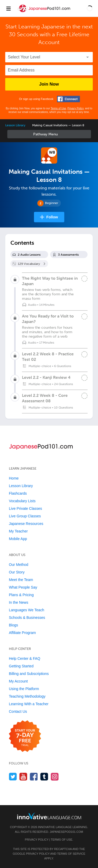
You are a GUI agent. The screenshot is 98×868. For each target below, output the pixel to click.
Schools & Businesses (27, 618)
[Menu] (8, 8)
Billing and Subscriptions (29, 674)
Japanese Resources (26, 524)
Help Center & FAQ (25, 659)
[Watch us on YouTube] (23, 777)
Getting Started (21, 666)
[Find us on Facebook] (34, 777)
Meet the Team (21, 580)
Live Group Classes (25, 516)
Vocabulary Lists (22, 501)
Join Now (49, 84)
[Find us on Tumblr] (44, 777)
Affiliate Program (22, 633)
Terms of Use (58, 108)
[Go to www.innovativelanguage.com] (49, 816)
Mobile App (18, 539)
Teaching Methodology (27, 696)
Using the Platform (24, 689)
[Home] (44, 12)
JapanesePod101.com (66, 832)
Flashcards (18, 493)
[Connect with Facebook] (68, 99)
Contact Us (18, 711)
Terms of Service (71, 854)
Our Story (17, 572)
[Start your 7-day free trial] (25, 736)
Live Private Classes (25, 508)
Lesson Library (15, 125)
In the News (19, 602)
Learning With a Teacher (29, 704)
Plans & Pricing (21, 595)
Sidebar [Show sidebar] (49, 134)
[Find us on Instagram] (55, 777)
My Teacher (18, 531)
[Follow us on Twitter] (13, 777)
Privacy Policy (76, 108)
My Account (18, 681)
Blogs (13, 625)
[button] (90, 8)
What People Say (23, 587)
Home (14, 478)
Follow (52, 217)
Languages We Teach (27, 610)
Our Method (19, 565)
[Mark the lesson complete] (84, 279)
